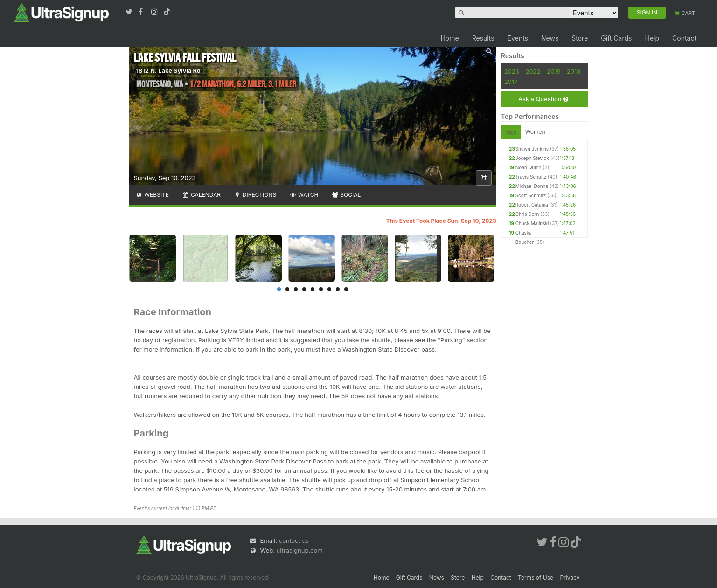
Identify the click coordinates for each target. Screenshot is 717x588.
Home (449, 38)
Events (518, 38)
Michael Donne (532, 186)
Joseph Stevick (532, 158)
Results (483, 38)
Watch (304, 195)
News (550, 38)
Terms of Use (536, 578)
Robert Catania (532, 205)
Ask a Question (543, 99)
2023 (512, 71)
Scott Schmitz (531, 195)
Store (580, 38)
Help (652, 38)
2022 (533, 71)
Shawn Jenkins (532, 149)
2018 (574, 71)
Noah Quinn (529, 167)
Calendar (201, 195)
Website (153, 195)
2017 (511, 82)
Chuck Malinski (532, 223)
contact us (294, 540)
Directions (255, 195)
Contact (684, 38)
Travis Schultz (531, 177)
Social (346, 195)
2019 (553, 71)
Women (535, 132)
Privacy (570, 578)
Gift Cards (616, 38)
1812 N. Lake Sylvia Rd (168, 70)
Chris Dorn (527, 214)
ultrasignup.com (300, 550)
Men (511, 133)
